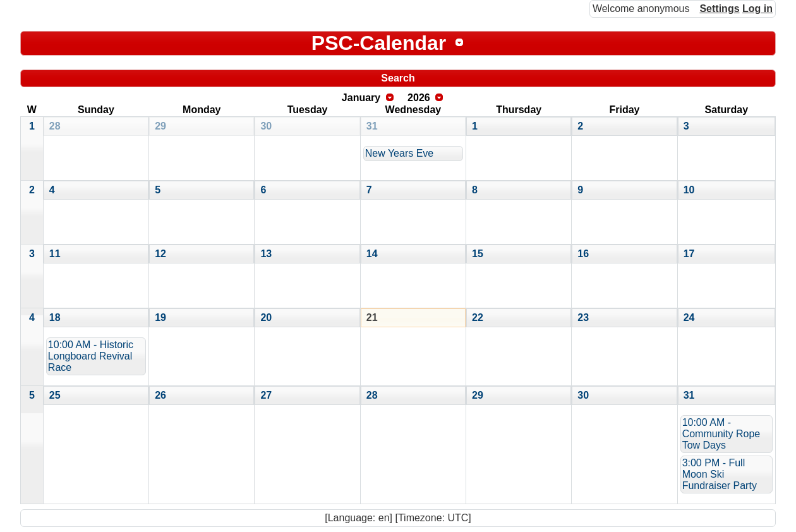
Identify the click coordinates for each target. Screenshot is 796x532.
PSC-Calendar (379, 43)
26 (160, 395)
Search (398, 78)
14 (372, 254)
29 (160, 126)
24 (689, 317)
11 (55, 254)
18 (55, 317)
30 (266, 126)
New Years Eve (400, 153)
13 (266, 254)
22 (478, 317)
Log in (757, 9)
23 (583, 317)
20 (266, 317)
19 (160, 317)
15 (478, 254)
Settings (719, 9)
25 (55, 395)
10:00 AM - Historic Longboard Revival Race (91, 356)
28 (55, 126)
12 (160, 254)
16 (583, 254)
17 (689, 254)
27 (266, 395)
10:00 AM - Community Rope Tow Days (721, 434)
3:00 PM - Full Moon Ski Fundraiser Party (720, 474)
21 (372, 317)
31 (372, 126)
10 (689, 190)
